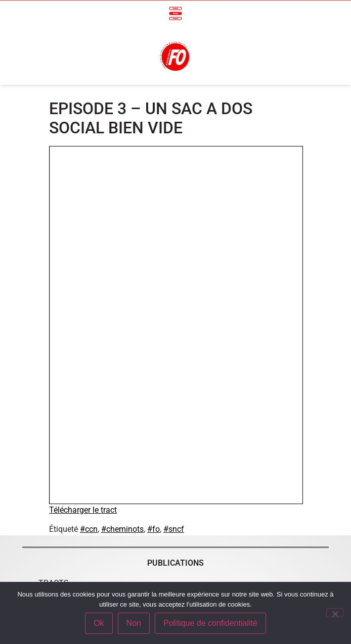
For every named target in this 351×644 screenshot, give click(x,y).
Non (134, 623)
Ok (99, 623)
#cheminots (122, 529)
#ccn (89, 529)
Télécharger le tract (83, 510)
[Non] (335, 613)
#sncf (174, 529)
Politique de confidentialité (210, 623)
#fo (153, 529)
